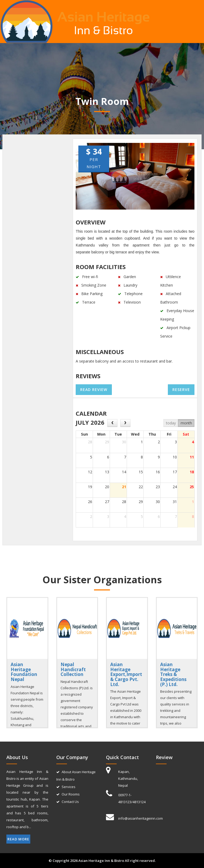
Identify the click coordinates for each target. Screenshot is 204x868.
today (171, 423)
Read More (18, 839)
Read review (94, 390)
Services (69, 787)
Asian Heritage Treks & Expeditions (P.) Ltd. (173, 674)
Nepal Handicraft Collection (73, 669)
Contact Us (70, 802)
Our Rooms (71, 794)
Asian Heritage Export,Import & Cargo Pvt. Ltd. (126, 674)
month (186, 423)
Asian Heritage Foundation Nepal (24, 672)
